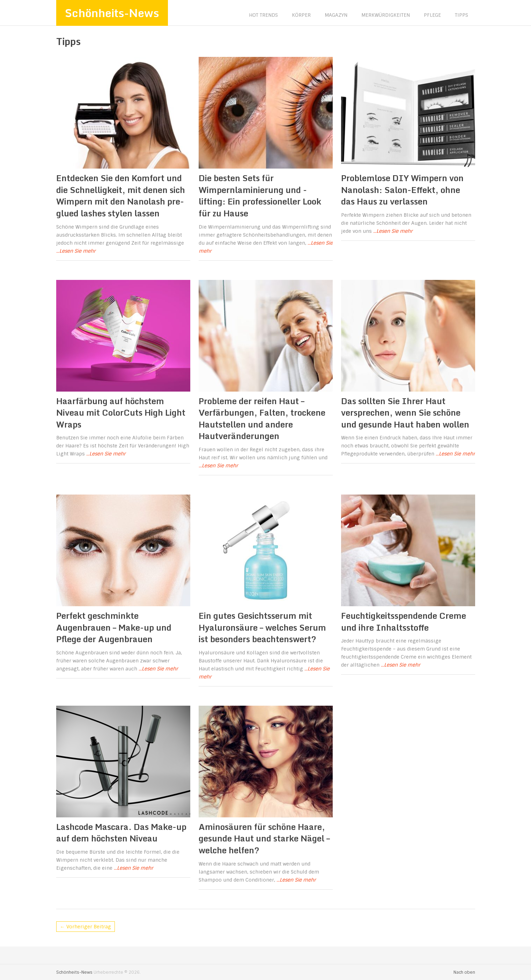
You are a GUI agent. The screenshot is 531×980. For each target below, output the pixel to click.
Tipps (462, 15)
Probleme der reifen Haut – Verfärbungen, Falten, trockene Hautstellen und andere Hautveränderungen (262, 418)
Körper (301, 15)
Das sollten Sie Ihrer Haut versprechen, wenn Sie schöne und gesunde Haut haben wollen (405, 413)
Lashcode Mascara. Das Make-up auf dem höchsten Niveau (121, 833)
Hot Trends (263, 15)
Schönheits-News (112, 13)
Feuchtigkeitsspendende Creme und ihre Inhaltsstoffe (404, 621)
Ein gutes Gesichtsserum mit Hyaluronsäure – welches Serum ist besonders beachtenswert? (262, 627)
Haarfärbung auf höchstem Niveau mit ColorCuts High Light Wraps (121, 413)
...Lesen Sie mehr (76, 251)
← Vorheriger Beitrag (86, 927)
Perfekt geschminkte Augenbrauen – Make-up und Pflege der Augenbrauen (114, 627)
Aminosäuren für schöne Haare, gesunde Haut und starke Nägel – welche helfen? (264, 838)
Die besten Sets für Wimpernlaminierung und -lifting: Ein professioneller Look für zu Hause (260, 195)
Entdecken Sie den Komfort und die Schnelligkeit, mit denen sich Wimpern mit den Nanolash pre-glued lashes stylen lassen (121, 195)
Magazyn (336, 15)
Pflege (432, 15)
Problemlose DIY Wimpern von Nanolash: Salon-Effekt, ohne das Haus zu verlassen (402, 190)
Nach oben (464, 972)
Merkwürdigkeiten (386, 15)
